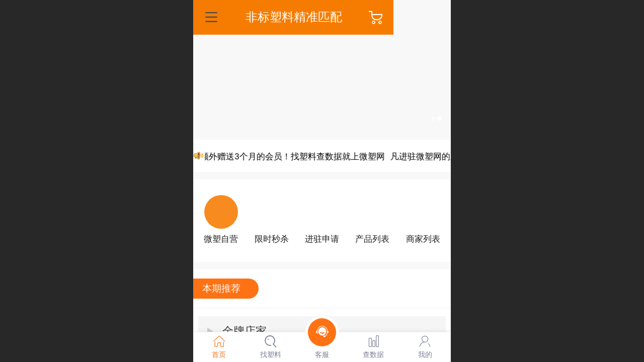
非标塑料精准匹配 (323, 17)
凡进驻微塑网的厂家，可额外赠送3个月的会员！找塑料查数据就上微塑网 (259, 157)
